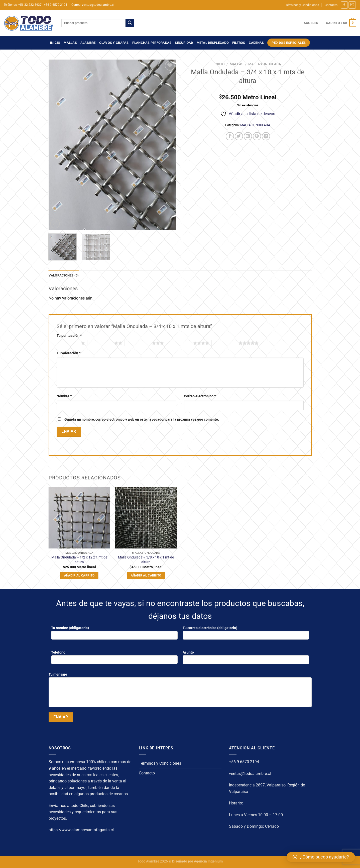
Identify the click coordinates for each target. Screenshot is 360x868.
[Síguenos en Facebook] (344, 5)
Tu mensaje (180, 692)
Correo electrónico (200, 396)
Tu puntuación (69, 336)
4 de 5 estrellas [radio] (180, 343)
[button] (321, 857)
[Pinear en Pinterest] (257, 136)
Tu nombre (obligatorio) (114, 634)
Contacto (331, 5)
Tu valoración (69, 353)
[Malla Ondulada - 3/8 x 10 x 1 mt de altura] (146, 518)
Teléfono (114, 659)
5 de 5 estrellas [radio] (225, 343)
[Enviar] (130, 23)
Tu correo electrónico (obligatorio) (246, 634)
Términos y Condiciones (302, 5)
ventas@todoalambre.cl (250, 774)
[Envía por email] (248, 136)
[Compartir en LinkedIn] (266, 136)
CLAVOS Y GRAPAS (114, 43)
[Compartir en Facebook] (230, 136)
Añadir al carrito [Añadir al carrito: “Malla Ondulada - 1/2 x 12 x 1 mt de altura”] (79, 575)
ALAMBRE (88, 43)
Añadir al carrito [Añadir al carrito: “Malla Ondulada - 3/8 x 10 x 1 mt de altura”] (146, 575)
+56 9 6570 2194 (244, 762)
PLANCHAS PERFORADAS (152, 43)
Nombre (64, 396)
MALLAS (70, 43)
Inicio (55, 43)
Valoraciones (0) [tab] (64, 275)
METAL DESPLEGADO (213, 43)
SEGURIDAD (184, 43)
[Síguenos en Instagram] (352, 5)
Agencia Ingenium (208, 861)
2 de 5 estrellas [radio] (101, 343)
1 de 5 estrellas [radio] (68, 343)
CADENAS (256, 43)
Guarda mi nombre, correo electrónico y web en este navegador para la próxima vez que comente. (142, 419)
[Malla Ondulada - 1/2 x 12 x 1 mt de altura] (79, 518)
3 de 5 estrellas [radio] (138, 343)
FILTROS (239, 43)
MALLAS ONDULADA (265, 64)
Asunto (246, 659)
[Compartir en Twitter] (239, 136)
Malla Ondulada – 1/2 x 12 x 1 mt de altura (79, 560)
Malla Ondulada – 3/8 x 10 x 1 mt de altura (146, 560)
